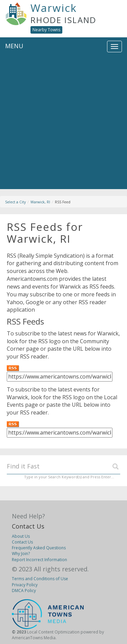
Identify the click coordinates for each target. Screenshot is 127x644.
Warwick (54, 8)
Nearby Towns (46, 30)
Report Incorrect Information (39, 560)
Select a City (15, 202)
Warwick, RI (40, 202)
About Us (21, 536)
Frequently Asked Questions (39, 548)
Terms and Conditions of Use (40, 579)
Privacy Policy (25, 585)
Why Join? (21, 554)
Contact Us (28, 526)
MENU (14, 46)
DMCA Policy (24, 591)
